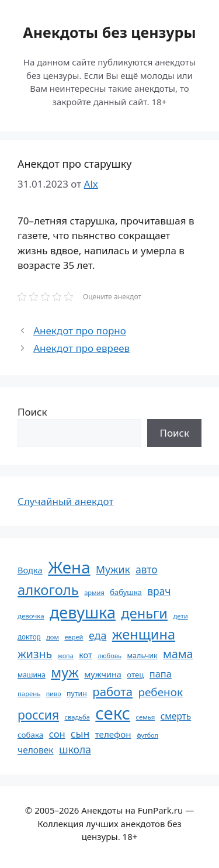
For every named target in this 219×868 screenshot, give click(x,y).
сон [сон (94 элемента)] (57, 734)
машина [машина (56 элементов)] (32, 675)
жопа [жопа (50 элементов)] (66, 656)
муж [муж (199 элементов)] (65, 672)
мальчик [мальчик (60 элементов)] (142, 656)
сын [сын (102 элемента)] (80, 734)
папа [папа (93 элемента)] (161, 674)
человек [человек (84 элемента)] (36, 750)
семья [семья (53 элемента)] (146, 717)
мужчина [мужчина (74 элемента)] (103, 674)
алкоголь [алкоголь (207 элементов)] (48, 590)
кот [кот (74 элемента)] (86, 655)
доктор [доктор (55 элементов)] (29, 637)
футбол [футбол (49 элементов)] (147, 735)
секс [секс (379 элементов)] (113, 713)
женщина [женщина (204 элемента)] (144, 634)
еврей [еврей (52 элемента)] (74, 637)
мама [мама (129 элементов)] (178, 654)
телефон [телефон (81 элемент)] (113, 734)
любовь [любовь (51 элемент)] (109, 656)
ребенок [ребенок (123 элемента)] (160, 692)
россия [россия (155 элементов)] (38, 715)
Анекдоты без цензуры (109, 32)
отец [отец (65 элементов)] (135, 675)
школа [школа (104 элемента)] (75, 749)
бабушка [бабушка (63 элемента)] (126, 592)
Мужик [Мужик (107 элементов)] (113, 569)
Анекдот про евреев (81, 348)
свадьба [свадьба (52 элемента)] (77, 717)
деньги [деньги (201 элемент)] (144, 613)
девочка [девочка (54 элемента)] (31, 616)
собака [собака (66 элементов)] (30, 735)
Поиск (32, 412)
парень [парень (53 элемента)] (29, 694)
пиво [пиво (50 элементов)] (54, 694)
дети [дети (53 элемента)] (180, 616)
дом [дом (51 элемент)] (53, 637)
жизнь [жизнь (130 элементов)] (35, 654)
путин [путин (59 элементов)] (77, 694)
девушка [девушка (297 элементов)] (83, 612)
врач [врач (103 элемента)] (159, 591)
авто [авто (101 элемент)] (146, 570)
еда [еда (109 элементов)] (98, 635)
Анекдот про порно (80, 331)
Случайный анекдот (65, 501)
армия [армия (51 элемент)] (94, 592)
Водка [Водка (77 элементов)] (30, 570)
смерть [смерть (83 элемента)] (176, 716)
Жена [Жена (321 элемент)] (69, 567)
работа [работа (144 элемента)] (112, 691)
